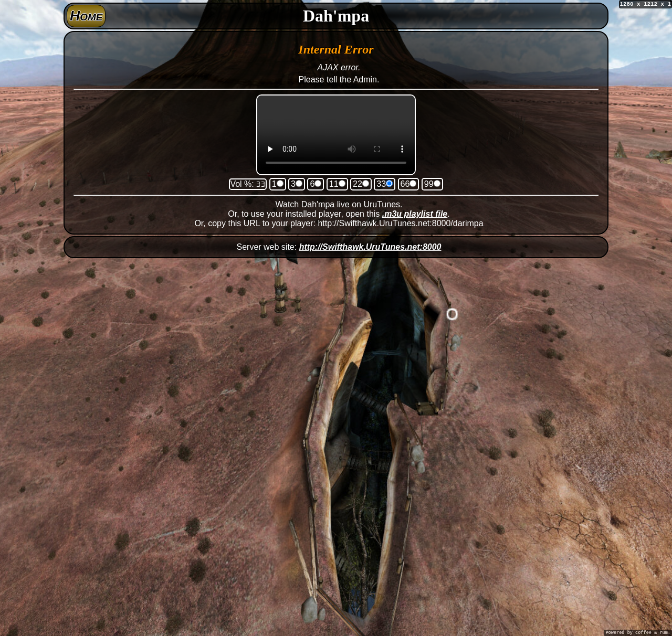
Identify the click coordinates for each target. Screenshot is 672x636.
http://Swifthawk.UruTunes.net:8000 (370, 247)
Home (86, 16)
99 (429, 184)
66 (405, 184)
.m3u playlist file (415, 214)
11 (334, 184)
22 (358, 184)
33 (381, 184)
